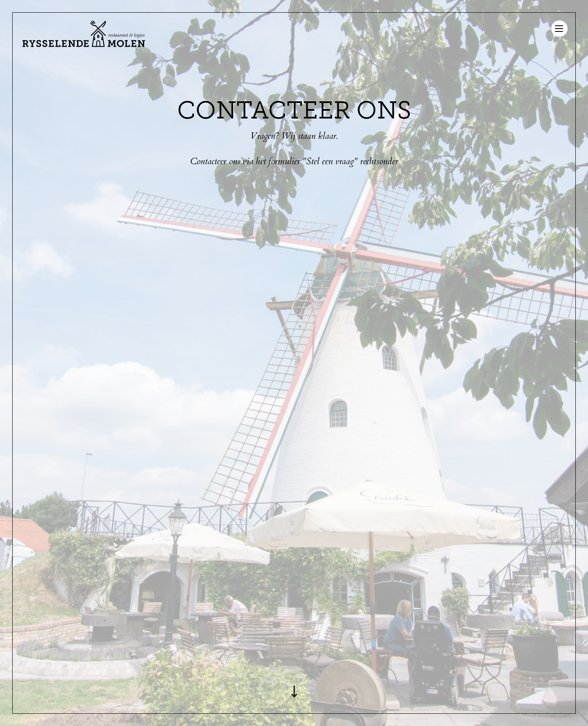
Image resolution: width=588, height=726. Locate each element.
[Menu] (559, 29)
